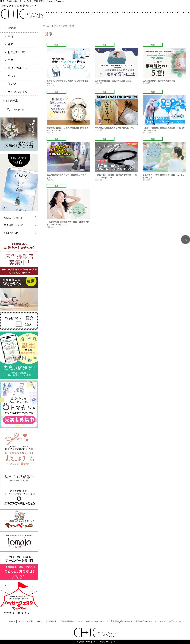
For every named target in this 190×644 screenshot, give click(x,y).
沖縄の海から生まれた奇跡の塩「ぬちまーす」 (115, 128)
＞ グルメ (10, 76)
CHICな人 (40, 621)
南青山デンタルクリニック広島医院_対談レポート (109, 621)
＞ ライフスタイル (16, 92)
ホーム (46, 26)
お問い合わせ (11, 233)
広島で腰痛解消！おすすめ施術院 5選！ (160, 81)
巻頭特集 (52, 621)
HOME (12, 621)
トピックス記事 (59, 26)
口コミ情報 (160, 621)
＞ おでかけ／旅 (14, 52)
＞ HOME (10, 28)
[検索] (19, 110)
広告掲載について (13, 225)
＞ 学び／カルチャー (17, 68)
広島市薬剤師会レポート (71, 621)
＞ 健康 (9, 44)
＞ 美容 (9, 36)
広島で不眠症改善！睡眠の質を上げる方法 (113, 81)
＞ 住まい (10, 84)
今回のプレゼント (13, 218)
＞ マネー (10, 60)
